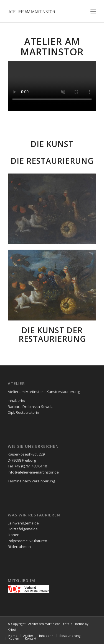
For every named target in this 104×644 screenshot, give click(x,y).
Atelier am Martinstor (44, 624)
